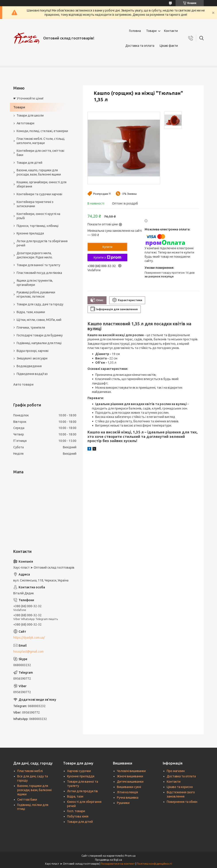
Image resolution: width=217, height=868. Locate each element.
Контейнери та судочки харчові (39, 194)
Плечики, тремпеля (31, 328)
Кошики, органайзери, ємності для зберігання (42, 184)
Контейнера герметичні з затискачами (35, 204)
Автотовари (25, 123)
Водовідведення (29, 366)
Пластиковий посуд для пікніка (39, 273)
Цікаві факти (169, 46)
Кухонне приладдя (30, 233)
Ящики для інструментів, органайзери (35, 283)
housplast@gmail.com (28, 651)
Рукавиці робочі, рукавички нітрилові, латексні (36, 294)
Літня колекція (127, 792)
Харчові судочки (79, 771)
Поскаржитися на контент (118, 864)
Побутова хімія (78, 816)
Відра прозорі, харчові (33, 351)
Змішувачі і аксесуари (32, 358)
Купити (108, 247)
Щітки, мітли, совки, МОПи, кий (39, 320)
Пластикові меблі (30, 771)
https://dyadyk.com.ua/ (29, 638)
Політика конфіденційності (154, 864)
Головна (135, 31)
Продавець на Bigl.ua (108, 860)
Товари (151, 31)
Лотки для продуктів (82, 791)
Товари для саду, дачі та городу (40, 304)
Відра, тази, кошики (31, 312)
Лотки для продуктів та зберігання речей (42, 243)
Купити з (107, 257)
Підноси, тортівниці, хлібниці (38, 226)
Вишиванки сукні (129, 787)
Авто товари (23, 384)
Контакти (171, 31)
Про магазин (176, 771)
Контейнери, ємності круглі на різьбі (38, 216)
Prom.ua (130, 856)
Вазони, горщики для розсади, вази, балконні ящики (34, 790)
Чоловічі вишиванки (131, 771)
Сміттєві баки (27, 800)
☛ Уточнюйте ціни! (28, 98)
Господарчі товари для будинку (40, 335)
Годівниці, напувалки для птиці (39, 343)
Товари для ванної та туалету (38, 265)
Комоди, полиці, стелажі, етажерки (42, 131)
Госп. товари (76, 811)
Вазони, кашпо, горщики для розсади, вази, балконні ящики (39, 172)
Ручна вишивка (128, 798)
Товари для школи (30, 115)
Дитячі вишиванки (130, 782)
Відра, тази (75, 796)
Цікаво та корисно (180, 787)
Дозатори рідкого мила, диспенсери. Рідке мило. (35, 255)
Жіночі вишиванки (130, 776)
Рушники (123, 803)
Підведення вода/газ (32, 374)
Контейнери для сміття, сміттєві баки (40, 153)
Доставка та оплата (140, 46)
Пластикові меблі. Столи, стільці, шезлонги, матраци (41, 141)
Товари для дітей (29, 163)
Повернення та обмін (182, 802)
